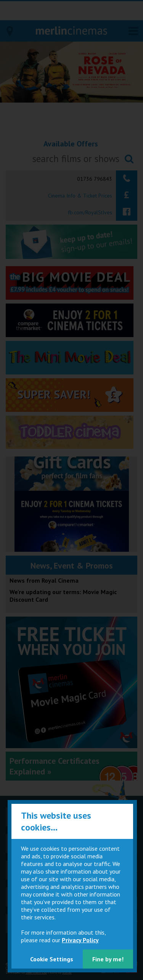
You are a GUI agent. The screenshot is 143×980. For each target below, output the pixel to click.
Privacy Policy (80, 940)
